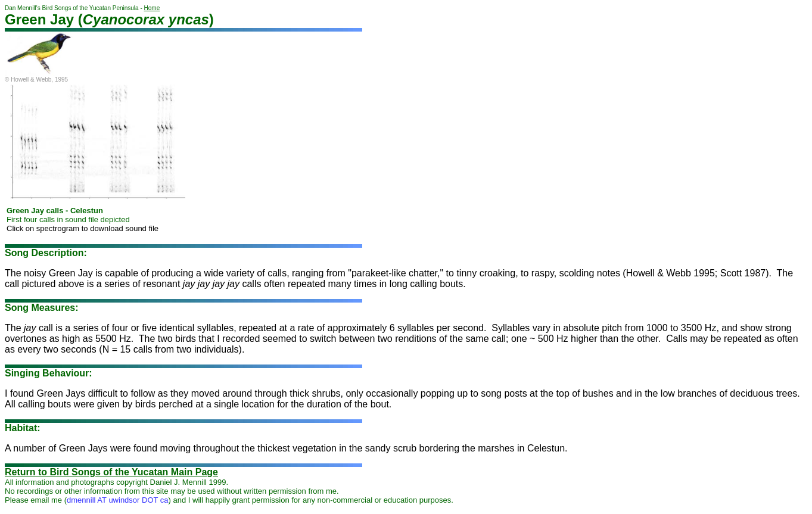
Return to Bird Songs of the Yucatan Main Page (111, 472)
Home (152, 8)
